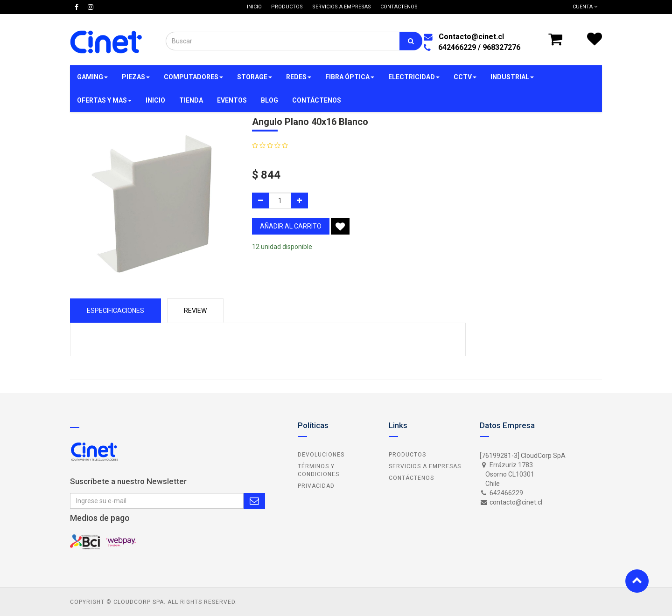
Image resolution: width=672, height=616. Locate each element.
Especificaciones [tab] (115, 311)
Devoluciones (321, 455)
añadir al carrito (291, 226)
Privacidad (316, 486)
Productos (407, 455)
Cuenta (585, 7)
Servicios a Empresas (425, 466)
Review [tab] (195, 311)
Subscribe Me (254, 501)
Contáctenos (411, 478)
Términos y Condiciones (318, 470)
